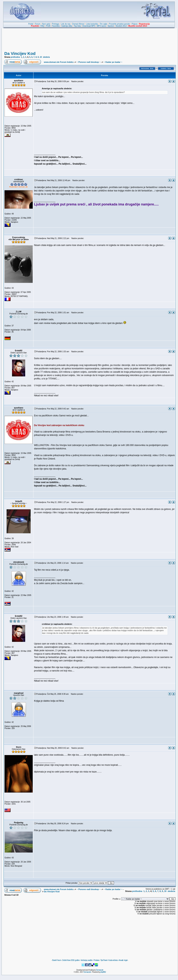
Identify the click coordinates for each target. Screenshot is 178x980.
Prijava (134, 24)
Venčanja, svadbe (87, 960)
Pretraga (55, 24)
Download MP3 (89, 26)
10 (41, 57)
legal (126, 960)
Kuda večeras (113, 960)
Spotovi (111, 26)
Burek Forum (57, 960)
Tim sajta (103, 24)
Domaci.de (100, 970)
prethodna (15, 57)
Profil (48, 26)
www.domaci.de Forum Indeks (59, 62)
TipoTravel (104, 960)
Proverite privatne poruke (119, 24)
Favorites (56, 26)
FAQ (42, 26)
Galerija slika (67, 26)
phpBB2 (103, 972)
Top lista (77, 26)
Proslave (96, 960)
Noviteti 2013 (121, 26)
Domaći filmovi (78, 24)
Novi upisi (46, 24)
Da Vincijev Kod (20, 54)
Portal (31, 24)
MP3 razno (101, 26)
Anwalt (121, 960)
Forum (38, 24)
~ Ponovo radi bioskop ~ (89, 62)
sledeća (46, 57)
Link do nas (66, 24)
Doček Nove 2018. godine (71, 960)
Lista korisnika (92, 24)
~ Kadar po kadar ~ (113, 62)
